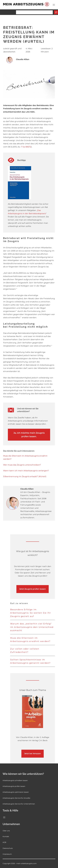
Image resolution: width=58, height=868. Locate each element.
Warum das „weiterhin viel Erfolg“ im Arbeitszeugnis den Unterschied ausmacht (32, 627)
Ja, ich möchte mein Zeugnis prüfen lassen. (29, 435)
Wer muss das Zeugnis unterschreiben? (22, 465)
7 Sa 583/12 (26, 147)
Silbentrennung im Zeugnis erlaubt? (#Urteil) (25, 476)
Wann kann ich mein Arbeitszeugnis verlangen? (26, 471)
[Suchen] (56, 12)
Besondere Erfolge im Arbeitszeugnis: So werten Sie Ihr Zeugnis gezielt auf (31, 613)
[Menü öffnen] (54, 5)
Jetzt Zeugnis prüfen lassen (33, 589)
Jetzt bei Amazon (33, 754)
